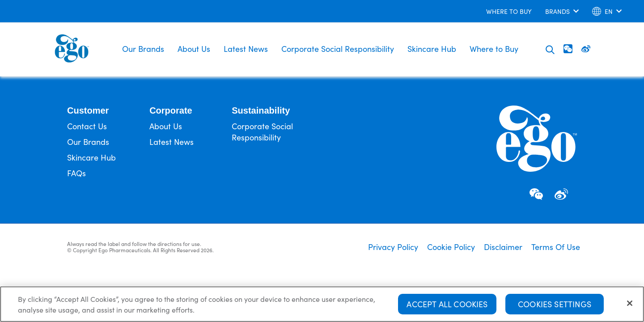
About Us (194, 49)
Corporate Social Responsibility (338, 49)
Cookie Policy (451, 247)
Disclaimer (503, 247)
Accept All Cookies (447, 306)
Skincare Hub (432, 49)
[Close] (630, 305)
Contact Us (87, 126)
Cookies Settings (555, 306)
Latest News (246, 49)
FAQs (76, 173)
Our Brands (143, 49)
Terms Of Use (556, 247)
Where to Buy (494, 49)
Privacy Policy (393, 247)
